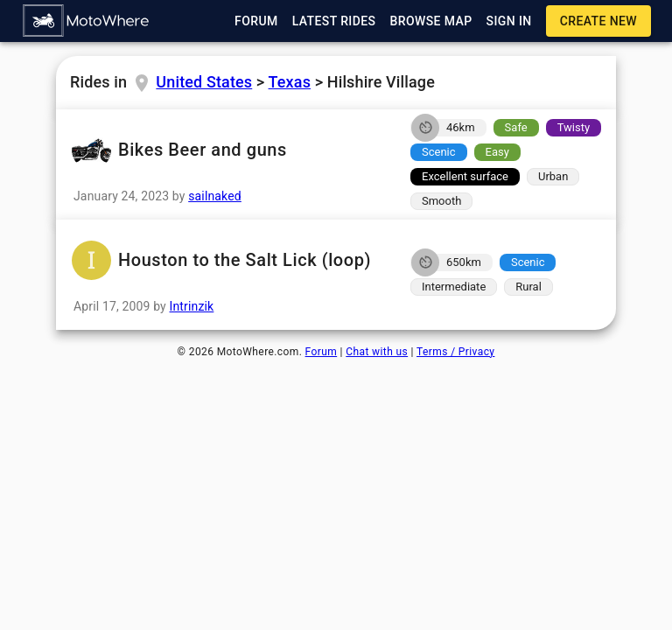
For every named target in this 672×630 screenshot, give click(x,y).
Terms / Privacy (455, 352)
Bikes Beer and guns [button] (228, 150)
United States (204, 82)
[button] (87, 21)
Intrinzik (192, 306)
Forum (322, 352)
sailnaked (215, 196)
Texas (290, 82)
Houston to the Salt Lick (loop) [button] (228, 260)
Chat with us (377, 352)
